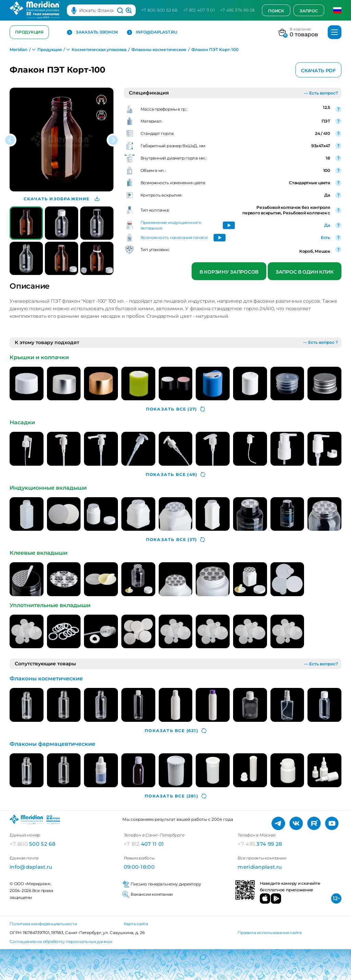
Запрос (309, 11)
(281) (175, 796)
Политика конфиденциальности (43, 924)
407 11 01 (144, 844)
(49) (175, 475)
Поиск (276, 11)
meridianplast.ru (260, 867)
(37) (175, 540)
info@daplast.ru (152, 32)
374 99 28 (260, 844)
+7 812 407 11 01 (199, 10)
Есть (325, 237)
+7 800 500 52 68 (159, 10)
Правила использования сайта (270, 933)
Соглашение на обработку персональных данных (61, 941)
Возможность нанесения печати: (174, 237)
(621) (175, 731)
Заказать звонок (92, 32)
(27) (175, 409)
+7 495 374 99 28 (238, 10)
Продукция (29, 32)
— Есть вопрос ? (320, 342)
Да (327, 225)
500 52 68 (33, 844)
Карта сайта (136, 924)
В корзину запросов (229, 272)
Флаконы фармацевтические (52, 744)
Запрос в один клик (305, 272)
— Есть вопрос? (321, 93)
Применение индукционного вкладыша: (171, 225)
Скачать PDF (318, 71)
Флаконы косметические (46, 679)
